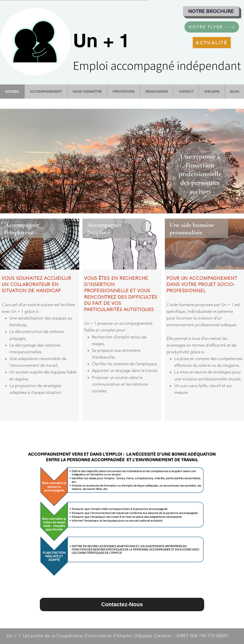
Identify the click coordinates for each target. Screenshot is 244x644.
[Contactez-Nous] (122, 604)
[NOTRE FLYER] (212, 27)
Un (85, 40)
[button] (122, 161)
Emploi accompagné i (126, 65)
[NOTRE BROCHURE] (211, 11)
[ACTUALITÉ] (212, 43)
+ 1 (114, 40)
